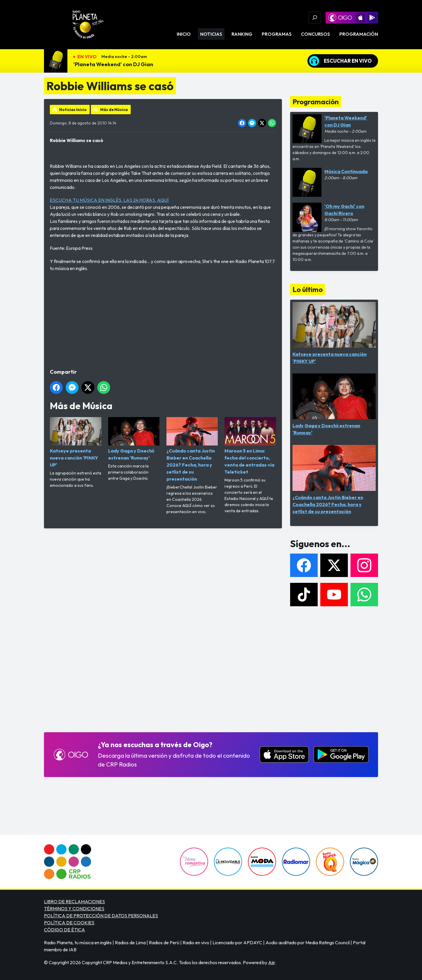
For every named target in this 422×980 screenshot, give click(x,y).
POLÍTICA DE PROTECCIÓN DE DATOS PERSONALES (101, 916)
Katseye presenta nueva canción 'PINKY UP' (76, 442)
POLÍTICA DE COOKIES (69, 923)
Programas (277, 34)
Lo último (308, 289)
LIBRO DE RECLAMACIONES (74, 902)
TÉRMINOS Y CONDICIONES (74, 909)
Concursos (315, 34)
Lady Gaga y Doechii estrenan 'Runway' (134, 439)
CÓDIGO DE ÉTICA (64, 930)
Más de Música (114, 110)
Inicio (184, 34)
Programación (359, 34)
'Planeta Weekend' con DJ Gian (113, 64)
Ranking (242, 34)
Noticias (211, 34)
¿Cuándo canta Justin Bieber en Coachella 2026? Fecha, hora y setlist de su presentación (192, 449)
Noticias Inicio (73, 110)
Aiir (272, 962)
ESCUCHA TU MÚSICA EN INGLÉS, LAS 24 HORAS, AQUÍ (109, 200)
